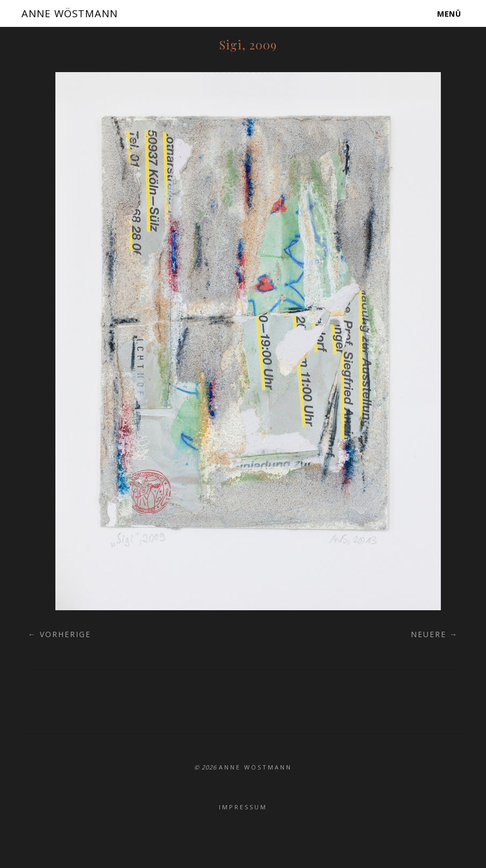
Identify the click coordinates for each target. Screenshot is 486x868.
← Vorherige (59, 634)
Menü (449, 13)
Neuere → (434, 634)
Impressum (243, 807)
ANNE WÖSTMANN (75, 13)
